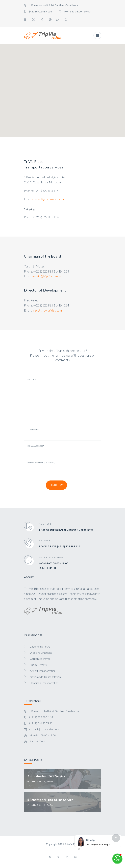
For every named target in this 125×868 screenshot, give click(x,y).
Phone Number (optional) (41, 463)
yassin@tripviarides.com (48, 276)
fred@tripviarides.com (47, 310)
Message (32, 380)
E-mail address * (36, 446)
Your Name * (34, 429)
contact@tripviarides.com (49, 199)
